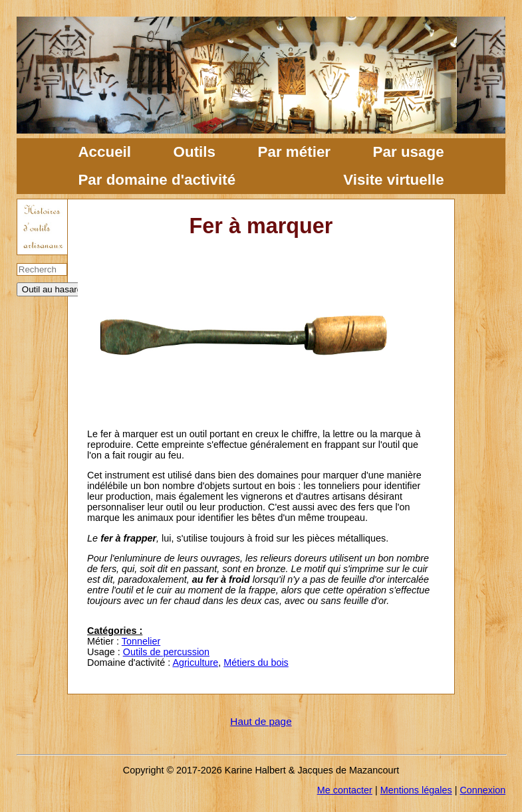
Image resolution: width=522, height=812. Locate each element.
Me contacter (345, 790)
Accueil (104, 152)
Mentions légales (416, 790)
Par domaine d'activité (157, 180)
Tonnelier (141, 641)
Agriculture (195, 662)
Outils (195, 152)
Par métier (295, 152)
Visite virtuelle (393, 180)
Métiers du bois (256, 662)
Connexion (482, 790)
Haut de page (261, 721)
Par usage (409, 152)
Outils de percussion (166, 652)
